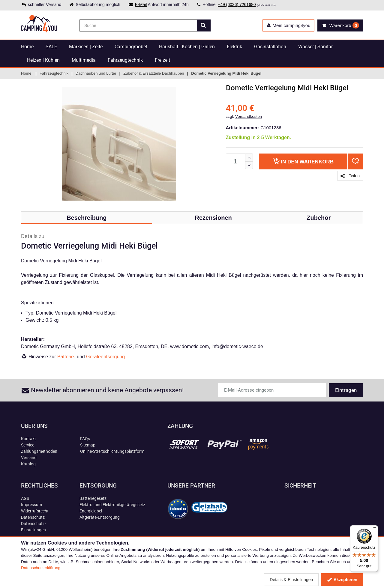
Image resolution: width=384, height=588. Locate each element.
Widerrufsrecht (35, 511)
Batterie (66, 357)
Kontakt (28, 439)
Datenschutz (33, 517)
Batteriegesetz (93, 498)
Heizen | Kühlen (43, 60)
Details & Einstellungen (291, 580)
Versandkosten (249, 116)
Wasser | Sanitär (315, 47)
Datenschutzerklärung (41, 568)
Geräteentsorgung (105, 357)
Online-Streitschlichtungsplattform (112, 451)
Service (28, 445)
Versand (29, 458)
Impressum (31, 505)
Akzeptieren (342, 580)
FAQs (85, 439)
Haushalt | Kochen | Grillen (187, 47)
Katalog (28, 464)
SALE (51, 47)
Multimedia (84, 60)
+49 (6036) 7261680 (237, 4)
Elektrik (234, 47)
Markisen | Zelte (86, 47)
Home (27, 47)
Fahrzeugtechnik (125, 60)
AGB (25, 498)
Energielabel (91, 511)
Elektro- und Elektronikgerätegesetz (112, 505)
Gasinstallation (270, 47)
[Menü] (374, 529)
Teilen (350, 176)
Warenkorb (303, 161)
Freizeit (162, 60)
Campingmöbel (131, 47)
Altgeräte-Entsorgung (100, 517)
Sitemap (88, 445)
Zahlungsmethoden (39, 451)
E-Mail (141, 4)
